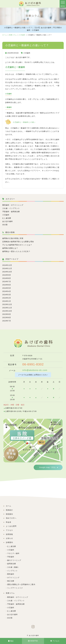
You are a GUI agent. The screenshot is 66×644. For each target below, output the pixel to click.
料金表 (9, 522)
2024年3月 (7, 295)
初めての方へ (11, 518)
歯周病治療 (12, 564)
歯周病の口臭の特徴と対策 (13, 238)
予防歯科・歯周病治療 (11, 212)
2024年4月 (7, 291)
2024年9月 (7, 275)
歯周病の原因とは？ (10, 248)
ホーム (9, 506)
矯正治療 (11, 581)
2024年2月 (7, 298)
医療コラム (10, 593)
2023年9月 (7, 314)
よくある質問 (11, 526)
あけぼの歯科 (8, 221)
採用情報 (9, 534)
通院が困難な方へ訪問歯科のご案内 (21, 585)
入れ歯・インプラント (11, 208)
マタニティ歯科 (13, 553)
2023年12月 (7, 304)
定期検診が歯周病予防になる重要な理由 (18, 242)
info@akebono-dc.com (35, 370)
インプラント (12, 571)
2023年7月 (7, 321)
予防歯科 (11, 557)
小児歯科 (27, 53)
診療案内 (9, 542)
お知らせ (9, 538)
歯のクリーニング (14, 560)
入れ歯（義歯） (13, 567)
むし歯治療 (7, 218)
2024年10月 (7, 272)
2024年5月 (7, 288)
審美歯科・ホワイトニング (13, 205)
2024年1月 (7, 301)
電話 (11, 641)
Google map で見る (48, 467)
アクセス (55, 641)
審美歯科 (11, 574)
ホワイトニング (13, 578)
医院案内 (9, 514)
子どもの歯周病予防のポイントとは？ (17, 245)
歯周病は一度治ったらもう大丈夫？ (16, 251)
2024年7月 (7, 282)
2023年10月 (7, 311)
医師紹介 (9, 510)
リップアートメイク (15, 588)
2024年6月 (7, 285)
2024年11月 (7, 268)
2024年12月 (7, 265)
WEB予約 (33, 641)
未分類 (5, 225)
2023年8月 (7, 318)
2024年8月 (7, 278)
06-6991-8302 (33, 364)
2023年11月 (7, 308)
